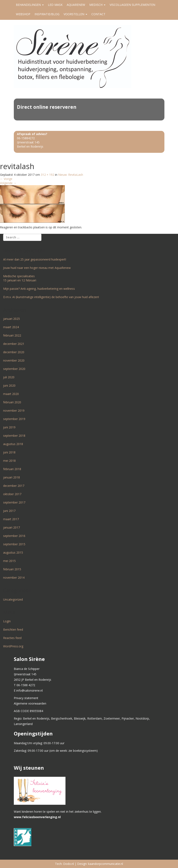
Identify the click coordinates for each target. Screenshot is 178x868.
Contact (98, 14)
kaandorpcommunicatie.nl (106, 864)
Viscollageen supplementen (132, 5)
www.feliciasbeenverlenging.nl (37, 817)
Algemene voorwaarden (30, 703)
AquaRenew (76, 5)
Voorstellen (75, 14)
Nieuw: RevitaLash (71, 175)
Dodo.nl (69, 864)
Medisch (97, 5)
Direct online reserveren (47, 107)
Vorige (6, 179)
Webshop (23, 14)
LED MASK (55, 5)
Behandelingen (30, 5)
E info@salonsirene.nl (28, 690)
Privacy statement (26, 698)
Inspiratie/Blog (47, 14)
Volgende (8, 183)
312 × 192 (47, 175)
